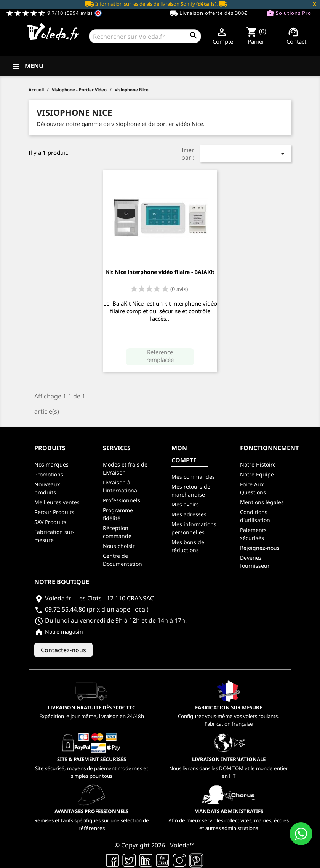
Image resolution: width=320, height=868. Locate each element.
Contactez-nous (63, 650)
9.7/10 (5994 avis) (54, 13)
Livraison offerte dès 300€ (209, 13)
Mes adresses (189, 514)
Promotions (49, 474)
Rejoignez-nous (260, 548)
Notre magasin (59, 631)
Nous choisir (119, 546)
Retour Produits (54, 512)
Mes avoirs (185, 504)
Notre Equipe (257, 474)
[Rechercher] (145, 36)
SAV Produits (50, 522)
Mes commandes (193, 477)
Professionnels (122, 500)
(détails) (206, 4)
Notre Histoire (258, 464)
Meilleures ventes (57, 502)
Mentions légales (262, 502)
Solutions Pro (289, 13)
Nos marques (51, 464)
